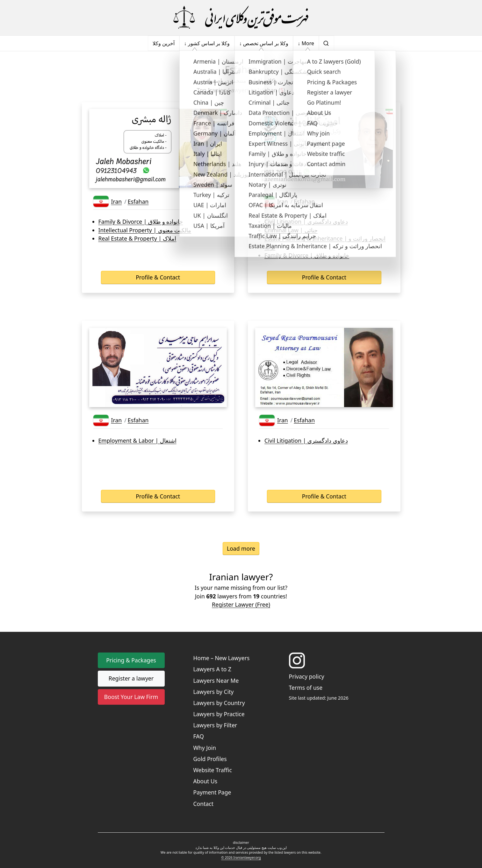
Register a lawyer (131, 678)
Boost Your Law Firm (131, 697)
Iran (117, 201)
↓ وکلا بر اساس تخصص (264, 43)
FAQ (199, 736)
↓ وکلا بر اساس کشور (207, 43)
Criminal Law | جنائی (291, 230)
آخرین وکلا (164, 43)
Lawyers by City (214, 692)
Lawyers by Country (219, 703)
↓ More (306, 43)
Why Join (205, 748)
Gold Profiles (210, 759)
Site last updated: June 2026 (319, 698)
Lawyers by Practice (219, 714)
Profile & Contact (158, 277)
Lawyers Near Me (216, 681)
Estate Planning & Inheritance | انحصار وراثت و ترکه (325, 243)
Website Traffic (213, 770)
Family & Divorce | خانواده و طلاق (141, 222)
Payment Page (212, 792)
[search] (327, 43)
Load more (241, 548)
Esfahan (138, 201)
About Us (205, 781)
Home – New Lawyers (222, 658)
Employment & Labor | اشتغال (137, 441)
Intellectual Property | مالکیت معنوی (145, 230)
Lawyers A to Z (212, 669)
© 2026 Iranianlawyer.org (241, 857)
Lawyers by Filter (215, 725)
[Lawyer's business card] (158, 148)
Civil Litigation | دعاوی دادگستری (306, 222)
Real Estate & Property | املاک (137, 238)
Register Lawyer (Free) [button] (241, 604)
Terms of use (306, 688)
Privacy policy (307, 676)
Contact (204, 804)
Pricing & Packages (131, 660)
